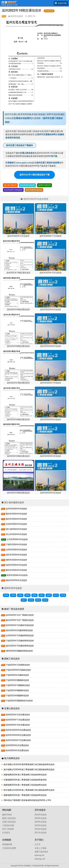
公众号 (37, 844)
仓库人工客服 (40, 848)
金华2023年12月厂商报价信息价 (17, 615)
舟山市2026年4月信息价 (14, 534)
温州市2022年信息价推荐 (36, 199)
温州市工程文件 (44, 185)
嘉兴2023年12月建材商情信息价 (17, 646)
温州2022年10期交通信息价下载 (34, 175)
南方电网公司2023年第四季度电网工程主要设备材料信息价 (29, 764)
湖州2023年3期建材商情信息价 (17, 651)
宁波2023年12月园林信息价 (16, 665)
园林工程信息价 (12, 659)
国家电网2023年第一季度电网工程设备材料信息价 (25, 795)
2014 (45, 600)
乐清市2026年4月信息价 (14, 524)
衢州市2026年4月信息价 (14, 514)
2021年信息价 (41, 833)
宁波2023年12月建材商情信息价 (17, 641)
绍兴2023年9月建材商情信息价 (17, 630)
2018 (63, 595)
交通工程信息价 (9, 822)
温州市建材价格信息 (34, 190)
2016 (31, 600)
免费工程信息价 (41, 852)
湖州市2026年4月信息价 (14, 560)
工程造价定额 (8, 825)
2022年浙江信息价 (27, 185)
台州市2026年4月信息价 (14, 550)
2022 (34, 595)
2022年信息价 (41, 829)
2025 (13, 595)
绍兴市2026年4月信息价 (14, 555)
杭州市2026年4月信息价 (14, 575)
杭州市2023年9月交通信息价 (16, 730)
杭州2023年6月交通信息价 (15, 745)
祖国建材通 (7, 844)
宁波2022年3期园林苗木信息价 (17, 701)
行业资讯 (6, 833)
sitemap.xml (40, 859)
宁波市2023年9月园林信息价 (16, 670)
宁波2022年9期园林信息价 (15, 690)
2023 (27, 595)
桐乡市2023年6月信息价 (14, 580)
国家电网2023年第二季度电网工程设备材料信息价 (25, 785)
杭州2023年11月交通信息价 (16, 720)
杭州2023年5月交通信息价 (15, 750)
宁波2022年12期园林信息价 (16, 685)
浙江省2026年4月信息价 (14, 529)
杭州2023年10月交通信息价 (16, 725)
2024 (20, 595)
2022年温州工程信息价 (13, 190)
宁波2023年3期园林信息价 (15, 680)
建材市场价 (7, 815)
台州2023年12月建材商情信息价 (17, 636)
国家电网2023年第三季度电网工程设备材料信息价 (25, 775)
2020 (49, 595)
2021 (42, 595)
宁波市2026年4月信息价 (14, 545)
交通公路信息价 (12, 708)
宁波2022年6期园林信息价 (15, 696)
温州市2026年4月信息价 (14, 565)
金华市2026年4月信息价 (14, 509)
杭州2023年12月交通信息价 (16, 715)
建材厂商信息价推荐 (14, 609)
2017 (24, 600)
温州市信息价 (17, 16)
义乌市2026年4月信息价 (14, 539)
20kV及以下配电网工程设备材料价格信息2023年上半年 (27, 800)
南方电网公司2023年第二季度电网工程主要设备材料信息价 (29, 790)
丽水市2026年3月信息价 (14, 570)
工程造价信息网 (9, 848)
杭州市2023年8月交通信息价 (16, 735)
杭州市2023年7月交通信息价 (16, 740)
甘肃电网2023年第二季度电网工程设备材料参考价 (25, 780)
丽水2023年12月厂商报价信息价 (17, 620)
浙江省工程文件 (10, 185)
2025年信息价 (41, 818)
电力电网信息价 (12, 758)
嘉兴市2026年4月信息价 (14, 519)
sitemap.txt (39, 855)
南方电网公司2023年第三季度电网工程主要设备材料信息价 (29, 770)
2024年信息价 (41, 822)
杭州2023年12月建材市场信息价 (17, 625)
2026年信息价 (41, 815)
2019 (56, 595)
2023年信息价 (41, 825)
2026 (6, 595)
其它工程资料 (8, 829)
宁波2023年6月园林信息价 (15, 675)
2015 (38, 600)
